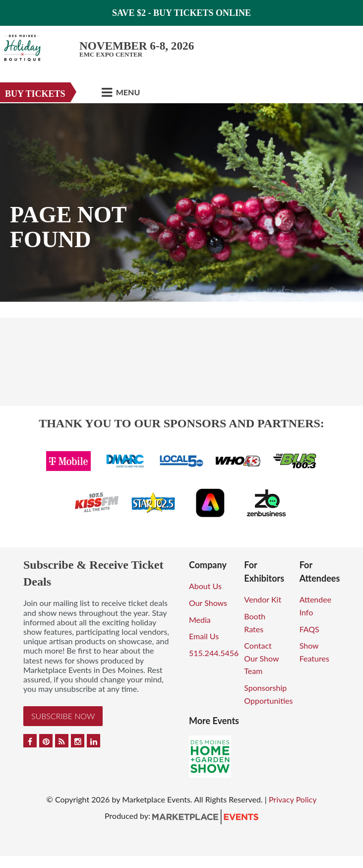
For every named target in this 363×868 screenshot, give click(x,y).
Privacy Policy (293, 799)
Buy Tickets (35, 94)
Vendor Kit (263, 599)
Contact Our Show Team (261, 658)
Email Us (204, 636)
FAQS (309, 629)
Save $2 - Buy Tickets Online (181, 13)
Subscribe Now (63, 716)
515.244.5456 (214, 653)
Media (200, 620)
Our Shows (208, 603)
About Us (205, 586)
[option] (181, 202)
